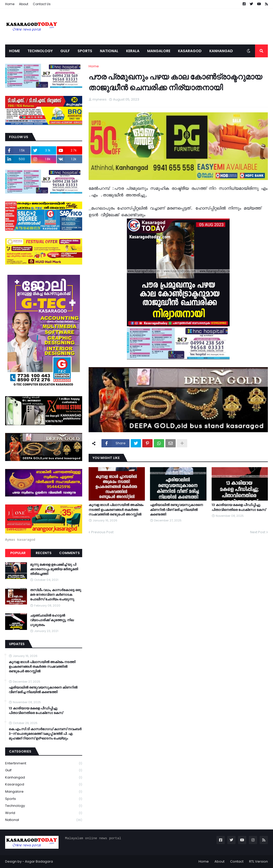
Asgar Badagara (39, 861)
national (44, 820)
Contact (237, 861)
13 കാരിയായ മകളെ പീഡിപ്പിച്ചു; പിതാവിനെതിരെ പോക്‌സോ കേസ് (239, 507)
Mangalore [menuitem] (159, 51)
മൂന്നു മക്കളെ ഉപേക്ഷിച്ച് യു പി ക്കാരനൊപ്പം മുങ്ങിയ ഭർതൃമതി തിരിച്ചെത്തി (54, 569)
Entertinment (44, 763)
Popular (18, 553)
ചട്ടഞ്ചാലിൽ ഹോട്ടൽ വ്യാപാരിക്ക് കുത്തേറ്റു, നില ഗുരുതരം (52, 620)
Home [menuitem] (14, 51)
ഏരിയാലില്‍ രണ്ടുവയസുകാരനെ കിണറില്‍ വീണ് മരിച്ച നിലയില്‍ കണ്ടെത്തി (176, 510)
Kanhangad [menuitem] (221, 51)
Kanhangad (44, 778)
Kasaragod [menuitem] (190, 51)
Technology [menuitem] (40, 51)
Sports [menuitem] (85, 51)
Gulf (44, 770)
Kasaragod (44, 785)
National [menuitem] (109, 51)
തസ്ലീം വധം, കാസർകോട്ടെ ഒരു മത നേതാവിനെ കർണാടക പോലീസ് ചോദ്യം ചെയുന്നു (56, 595)
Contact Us (42, 4)
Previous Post (102, 532)
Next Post (258, 532)
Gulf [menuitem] (65, 51)
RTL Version (258, 861)
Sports (44, 799)
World (44, 813)
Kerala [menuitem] (133, 51)
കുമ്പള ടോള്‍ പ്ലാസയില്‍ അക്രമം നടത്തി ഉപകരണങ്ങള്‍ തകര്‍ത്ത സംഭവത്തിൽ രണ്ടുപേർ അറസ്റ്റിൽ (116, 510)
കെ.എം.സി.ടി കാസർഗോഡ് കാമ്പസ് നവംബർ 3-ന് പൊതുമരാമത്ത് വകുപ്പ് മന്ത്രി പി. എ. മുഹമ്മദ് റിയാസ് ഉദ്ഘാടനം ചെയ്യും (45, 734)
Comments (69, 553)
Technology (44, 806)
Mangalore (44, 792)
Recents (44, 553)
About (24, 4)
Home (10, 4)
